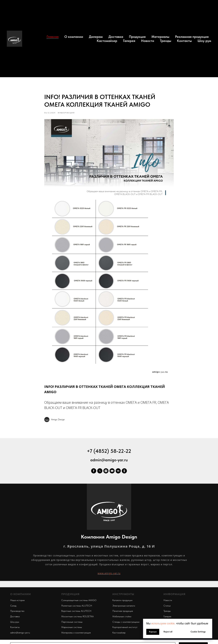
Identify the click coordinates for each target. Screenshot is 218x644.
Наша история (17, 601)
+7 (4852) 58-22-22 (109, 451)
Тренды (166, 41)
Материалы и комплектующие (76, 633)
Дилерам (96, 37)
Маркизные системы (72, 628)
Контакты (184, 41)
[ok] (124, 471)
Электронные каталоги (124, 606)
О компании (74, 37)
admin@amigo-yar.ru (109, 460)
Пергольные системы (72, 622)
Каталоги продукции (122, 601)
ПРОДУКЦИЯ (70, 595)
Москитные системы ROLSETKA (77, 617)
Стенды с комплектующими (126, 622)
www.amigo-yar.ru (109, 574)
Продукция (137, 37)
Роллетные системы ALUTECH (77, 606)
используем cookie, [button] (163, 623)
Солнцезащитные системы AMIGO (79, 601)
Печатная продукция (123, 611)
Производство (17, 611)
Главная (53, 37)
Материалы (160, 37)
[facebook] (94, 471)
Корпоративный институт (125, 628)
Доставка (116, 37)
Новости (148, 41)
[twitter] (100, 471)
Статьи (167, 606)
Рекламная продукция (192, 37)
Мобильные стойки (122, 617)
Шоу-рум (204, 41)
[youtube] (112, 471)
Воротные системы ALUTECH (76, 611)
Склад (13, 606)
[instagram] (106, 471)
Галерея (129, 41)
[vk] (118, 471)
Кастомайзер (107, 41)
